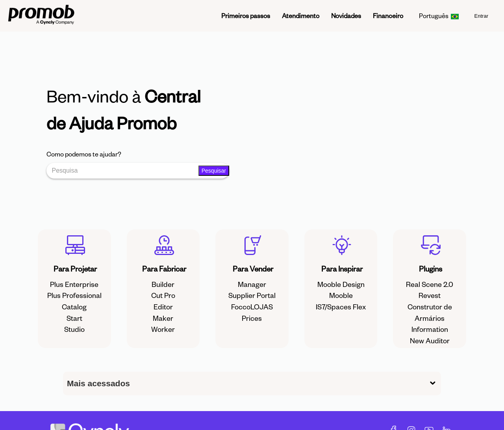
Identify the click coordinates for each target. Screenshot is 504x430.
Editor (163, 306)
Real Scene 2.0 (430, 284)
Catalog (74, 306)
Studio (74, 329)
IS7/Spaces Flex (341, 306)
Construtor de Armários (430, 312)
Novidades (346, 16)
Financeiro (388, 16)
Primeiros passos (246, 16)
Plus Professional (74, 295)
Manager (252, 284)
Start (74, 318)
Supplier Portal (252, 295)
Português (439, 16)
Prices (252, 318)
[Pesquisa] (124, 171)
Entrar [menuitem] (481, 16)
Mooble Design (341, 284)
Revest (430, 295)
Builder (163, 284)
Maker (163, 318)
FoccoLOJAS (252, 306)
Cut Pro (163, 295)
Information (430, 329)
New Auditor (430, 340)
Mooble (341, 295)
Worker (163, 329)
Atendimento (301, 16)
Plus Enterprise (74, 284)
